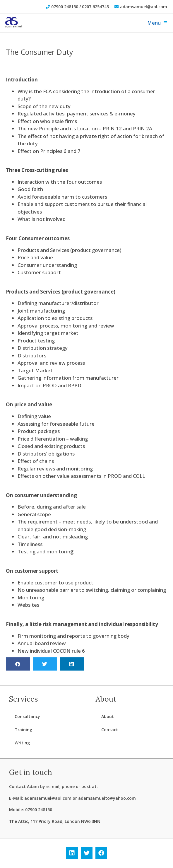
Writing (22, 743)
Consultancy (27, 716)
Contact (110, 730)
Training (23, 730)
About (108, 716)
